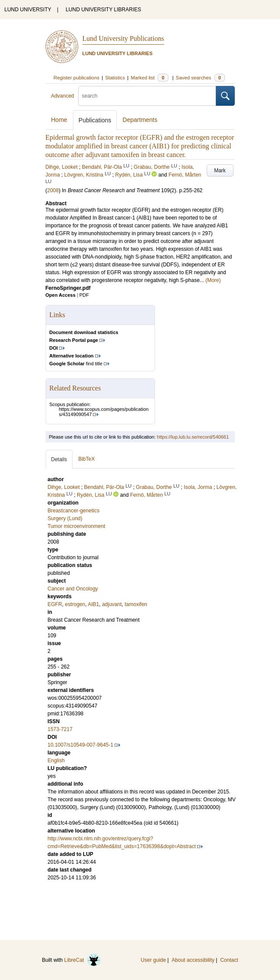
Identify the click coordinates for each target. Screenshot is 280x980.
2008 (53, 190)
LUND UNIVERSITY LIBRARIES (103, 10)
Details (59, 459)
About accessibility (193, 960)
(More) (213, 280)
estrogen (75, 604)
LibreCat (82, 960)
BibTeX (86, 459)
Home (59, 120)
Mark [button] (220, 170)
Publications (95, 120)
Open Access (61, 295)
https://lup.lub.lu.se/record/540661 (193, 437)
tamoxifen (136, 604)
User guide (153, 960)
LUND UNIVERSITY (28, 10)
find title (76, 364)
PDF (84, 295)
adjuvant (112, 604)
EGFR (55, 604)
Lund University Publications (123, 38)
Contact (229, 960)
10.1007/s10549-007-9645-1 (81, 745)
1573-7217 (60, 729)
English (56, 760)
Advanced (62, 96)
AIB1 (93, 604)
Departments (140, 120)
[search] (147, 96)
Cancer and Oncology (73, 589)
